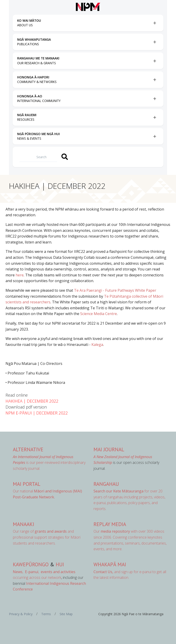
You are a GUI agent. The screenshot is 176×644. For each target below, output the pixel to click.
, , (26, 572)
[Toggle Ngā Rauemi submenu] (155, 117)
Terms (46, 614)
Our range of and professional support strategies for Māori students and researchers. (47, 537)
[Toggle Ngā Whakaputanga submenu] (155, 42)
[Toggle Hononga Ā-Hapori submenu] (155, 80)
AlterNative (28, 449)
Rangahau (106, 484)
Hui (60, 564)
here (20, 275)
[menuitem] (84, 23)
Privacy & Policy (21, 614)
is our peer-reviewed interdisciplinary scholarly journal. (49, 463)
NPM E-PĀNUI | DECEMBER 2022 (37, 413)
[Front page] (88, 7)
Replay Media (110, 524)
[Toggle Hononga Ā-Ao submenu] (155, 99)
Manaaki (23, 524)
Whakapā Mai (110, 564)
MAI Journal (109, 449)
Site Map (66, 614)
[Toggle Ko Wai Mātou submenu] (155, 23)
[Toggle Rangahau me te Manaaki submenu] (155, 61)
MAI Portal (27, 484)
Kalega (97, 345)
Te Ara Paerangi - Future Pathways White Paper (115, 290)
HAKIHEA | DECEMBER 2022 (32, 401)
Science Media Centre (99, 314)
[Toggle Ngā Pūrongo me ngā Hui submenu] (155, 136)
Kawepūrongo (31, 564)
